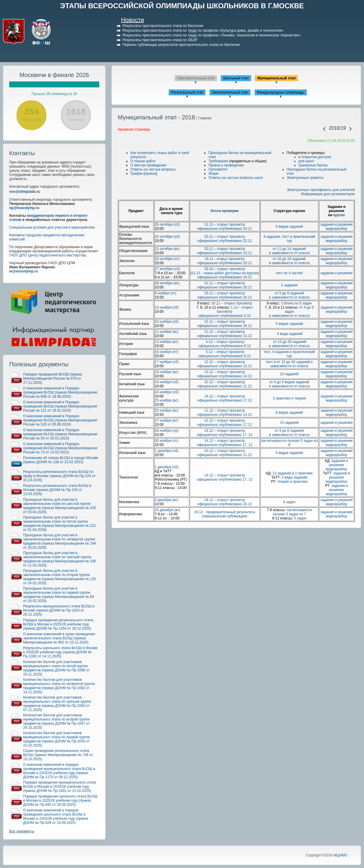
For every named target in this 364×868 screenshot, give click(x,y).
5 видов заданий (289, 227)
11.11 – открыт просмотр (225, 224)
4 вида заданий (289, 334)
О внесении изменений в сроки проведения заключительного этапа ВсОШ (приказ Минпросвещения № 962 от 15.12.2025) (59, 638)
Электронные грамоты (305, 178)
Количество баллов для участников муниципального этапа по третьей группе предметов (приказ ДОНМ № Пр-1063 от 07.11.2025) (57, 704)
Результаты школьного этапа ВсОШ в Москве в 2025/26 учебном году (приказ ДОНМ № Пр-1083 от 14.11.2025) (60, 652)
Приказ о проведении (226, 165)
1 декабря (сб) (167, 451)
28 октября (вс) (167, 283)
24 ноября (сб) (167, 382)
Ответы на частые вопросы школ (236, 178)
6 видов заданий (289, 413)
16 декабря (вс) (167, 510)
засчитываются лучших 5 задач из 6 (289, 443)
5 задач (300, 518)
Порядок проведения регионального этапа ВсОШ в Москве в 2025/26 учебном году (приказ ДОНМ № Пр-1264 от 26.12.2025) (58, 624)
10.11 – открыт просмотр (232, 303)
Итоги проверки (225, 211)
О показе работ (143, 161)
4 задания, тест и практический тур (289, 239)
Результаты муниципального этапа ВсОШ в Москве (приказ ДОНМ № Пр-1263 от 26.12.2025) (59, 610)
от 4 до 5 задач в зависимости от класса (291, 312)
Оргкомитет (218, 169)
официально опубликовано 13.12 (224, 336)
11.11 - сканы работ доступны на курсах (225, 273)
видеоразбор (336, 229)
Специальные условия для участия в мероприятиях (52, 227)
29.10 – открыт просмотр (225, 269)
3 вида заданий (294, 477)
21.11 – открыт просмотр (225, 283)
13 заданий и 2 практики (292, 473)
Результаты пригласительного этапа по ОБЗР (160, 40)
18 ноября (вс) (167, 372)
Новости (132, 20)
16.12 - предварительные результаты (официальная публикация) (225, 514)
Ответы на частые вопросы (153, 169)
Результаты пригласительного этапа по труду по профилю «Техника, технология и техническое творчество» (211, 35)
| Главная (203, 118)
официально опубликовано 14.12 (224, 376)
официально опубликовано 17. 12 (225, 435)
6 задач (289, 502)
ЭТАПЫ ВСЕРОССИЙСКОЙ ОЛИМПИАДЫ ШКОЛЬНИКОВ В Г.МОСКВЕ (182, 6)
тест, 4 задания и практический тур (289, 354)
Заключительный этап (230, 92)
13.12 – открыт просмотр (225, 372)
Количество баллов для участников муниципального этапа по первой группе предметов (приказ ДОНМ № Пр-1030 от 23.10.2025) (56, 739)
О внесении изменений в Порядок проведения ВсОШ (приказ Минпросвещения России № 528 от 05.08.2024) (60, 420)
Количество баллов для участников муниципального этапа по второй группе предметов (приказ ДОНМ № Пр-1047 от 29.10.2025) (56, 721)
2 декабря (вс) (166, 500)
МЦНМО (340, 855)
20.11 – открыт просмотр (225, 237)
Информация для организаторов (328, 194)
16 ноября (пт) (167, 352)
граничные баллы (313, 165)
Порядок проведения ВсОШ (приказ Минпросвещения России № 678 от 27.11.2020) (53, 378)
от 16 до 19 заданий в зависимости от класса (289, 261)
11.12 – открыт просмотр (225, 332)
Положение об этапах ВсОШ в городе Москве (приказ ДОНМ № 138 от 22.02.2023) (61, 460)
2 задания (289, 285)
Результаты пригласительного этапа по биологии (163, 26)
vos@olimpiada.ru (25, 192)
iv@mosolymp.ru (24, 271)
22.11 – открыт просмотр (225, 322)
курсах (339, 215)
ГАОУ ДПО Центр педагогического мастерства (47, 255)
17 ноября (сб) (167, 362)
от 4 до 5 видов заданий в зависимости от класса (289, 384)
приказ (150, 174)
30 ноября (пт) (167, 441)
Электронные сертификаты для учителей (321, 190)
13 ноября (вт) (166, 342)
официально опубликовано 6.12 (225, 346)
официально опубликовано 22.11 (224, 241)
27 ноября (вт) (166, 421)
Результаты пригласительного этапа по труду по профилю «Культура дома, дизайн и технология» (203, 31)
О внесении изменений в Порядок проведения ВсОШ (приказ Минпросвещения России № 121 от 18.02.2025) (60, 406)
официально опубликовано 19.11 (224, 229)
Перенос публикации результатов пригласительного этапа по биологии (181, 45)
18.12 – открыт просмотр (225, 500)
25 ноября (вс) (167, 400)
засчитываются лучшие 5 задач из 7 (292, 512)
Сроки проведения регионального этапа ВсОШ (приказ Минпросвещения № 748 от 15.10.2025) (58, 755)
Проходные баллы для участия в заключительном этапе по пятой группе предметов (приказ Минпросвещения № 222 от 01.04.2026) (60, 524)
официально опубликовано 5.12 (225, 316)
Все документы (22, 831)
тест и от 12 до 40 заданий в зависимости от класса (289, 364)
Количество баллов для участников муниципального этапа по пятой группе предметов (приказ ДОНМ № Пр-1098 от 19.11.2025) (56, 668)
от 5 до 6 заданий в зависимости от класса (289, 295)
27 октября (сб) (167, 269)
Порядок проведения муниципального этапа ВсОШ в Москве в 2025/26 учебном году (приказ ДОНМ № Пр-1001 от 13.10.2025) (60, 787)
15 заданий (289, 423)
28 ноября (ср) (167, 431)
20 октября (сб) (167, 224)
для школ (306, 161)
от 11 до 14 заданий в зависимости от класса (289, 251)
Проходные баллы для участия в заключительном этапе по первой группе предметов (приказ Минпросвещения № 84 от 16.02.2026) (59, 595)
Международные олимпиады (281, 92)
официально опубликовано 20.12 (224, 504)
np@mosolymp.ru (24, 208)
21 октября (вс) (167, 249)
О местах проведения (148, 165)
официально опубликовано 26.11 (224, 287)
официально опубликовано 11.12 (224, 386)
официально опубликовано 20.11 (224, 263)
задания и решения (337, 224)
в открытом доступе (315, 157)
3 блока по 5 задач (296, 303)
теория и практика (293, 482)
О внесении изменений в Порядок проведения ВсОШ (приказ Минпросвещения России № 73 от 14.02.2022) (60, 448)
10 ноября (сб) (167, 307)
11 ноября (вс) (167, 332)
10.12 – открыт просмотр (225, 382)
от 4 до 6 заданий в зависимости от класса (289, 433)
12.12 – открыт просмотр (225, 362)
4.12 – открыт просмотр (225, 342)
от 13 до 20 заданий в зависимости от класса (289, 344)
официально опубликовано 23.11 (224, 253)
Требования (218, 161)
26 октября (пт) (167, 259)
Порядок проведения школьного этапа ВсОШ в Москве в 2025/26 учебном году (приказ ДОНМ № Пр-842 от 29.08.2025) (60, 800)
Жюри (213, 174)
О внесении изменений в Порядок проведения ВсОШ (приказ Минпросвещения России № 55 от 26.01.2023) (60, 434)
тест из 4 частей (289, 273)
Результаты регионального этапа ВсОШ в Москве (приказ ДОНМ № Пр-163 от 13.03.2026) (57, 490)
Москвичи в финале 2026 (54, 75)
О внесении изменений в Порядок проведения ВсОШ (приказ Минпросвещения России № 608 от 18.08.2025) (60, 392)
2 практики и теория (289, 398)
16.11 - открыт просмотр (225, 259)
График (136, 174)
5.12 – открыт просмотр (225, 352)
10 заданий (289, 374)
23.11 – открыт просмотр (225, 293)
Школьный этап (236, 78)
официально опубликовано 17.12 (224, 400)
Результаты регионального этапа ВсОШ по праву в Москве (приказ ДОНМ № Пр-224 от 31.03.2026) (59, 476)
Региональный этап (187, 92)
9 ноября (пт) (166, 293)
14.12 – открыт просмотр (225, 396)
